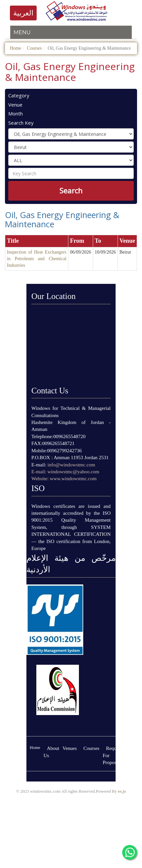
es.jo (122, 791)
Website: (41, 479)
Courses (35, 48)
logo (76, 11)
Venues (70, 748)
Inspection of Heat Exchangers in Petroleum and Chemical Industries (37, 259)
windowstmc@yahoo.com (73, 472)
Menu (22, 32)
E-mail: (39, 472)
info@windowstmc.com (71, 465)
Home (16, 48)
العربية (23, 13)
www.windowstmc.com (73, 479)
